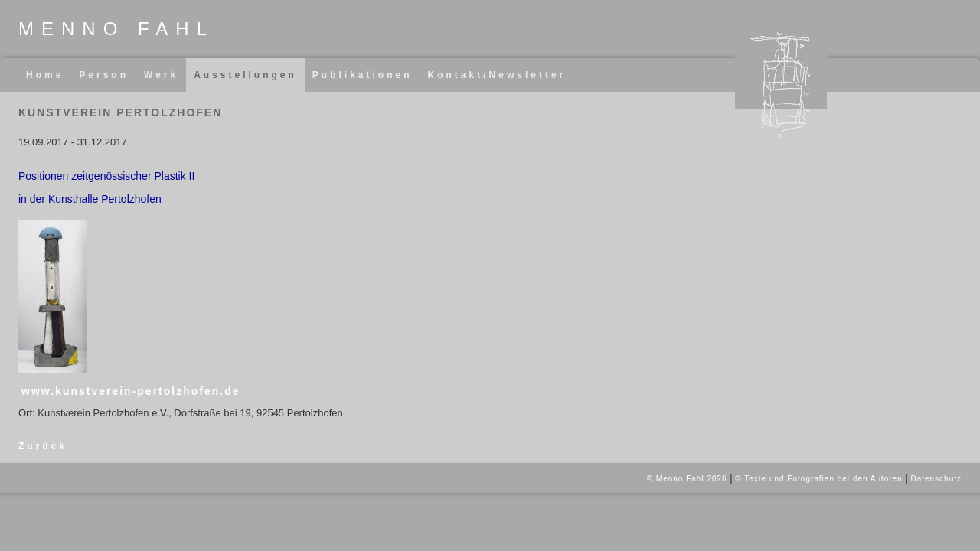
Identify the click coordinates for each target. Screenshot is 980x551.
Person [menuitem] (104, 75)
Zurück (43, 446)
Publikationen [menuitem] (363, 75)
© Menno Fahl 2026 (687, 479)
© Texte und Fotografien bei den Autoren (819, 479)
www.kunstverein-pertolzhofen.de (131, 391)
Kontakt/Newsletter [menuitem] (497, 75)
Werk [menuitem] (161, 75)
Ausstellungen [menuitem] (245, 75)
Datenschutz (936, 479)
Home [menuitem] (45, 75)
